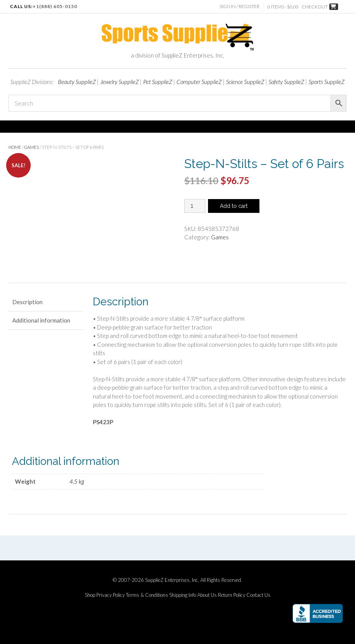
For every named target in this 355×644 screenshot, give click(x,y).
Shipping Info (183, 595)
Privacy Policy (111, 595)
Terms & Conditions (147, 595)
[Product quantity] (195, 206)
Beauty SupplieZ (77, 82)
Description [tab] (27, 302)
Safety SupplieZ (286, 82)
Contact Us (258, 595)
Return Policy (232, 595)
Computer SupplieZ (199, 82)
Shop (90, 595)
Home (15, 147)
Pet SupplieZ (158, 82)
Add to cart (234, 206)
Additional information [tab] (41, 320)
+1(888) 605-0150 (55, 6)
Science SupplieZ (245, 82)
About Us (207, 595)
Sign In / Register (240, 6)
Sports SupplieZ (327, 82)
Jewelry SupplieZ (120, 82)
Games (31, 147)
